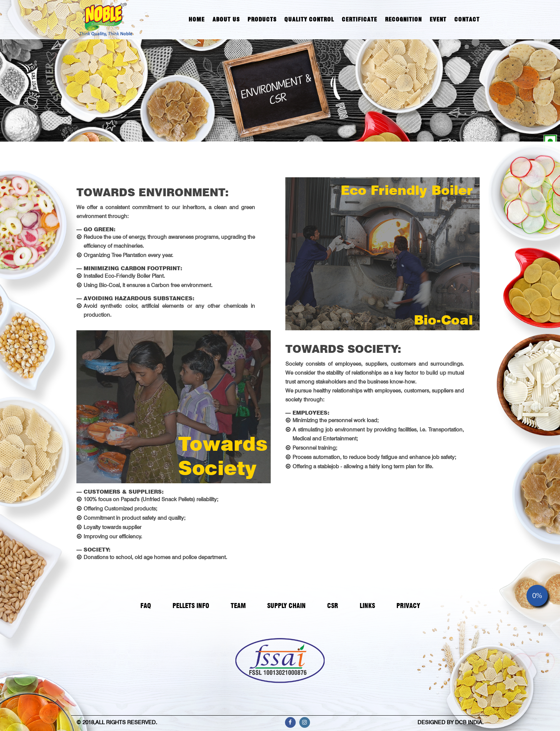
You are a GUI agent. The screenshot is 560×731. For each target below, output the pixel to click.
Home (197, 19)
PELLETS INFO (191, 606)
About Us (226, 19)
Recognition (403, 19)
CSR (333, 606)
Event (438, 19)
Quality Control (309, 19)
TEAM (238, 606)
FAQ (146, 606)
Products (262, 19)
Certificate (359, 19)
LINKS (367, 606)
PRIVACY (408, 606)
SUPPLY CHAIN (286, 606)
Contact (467, 19)
